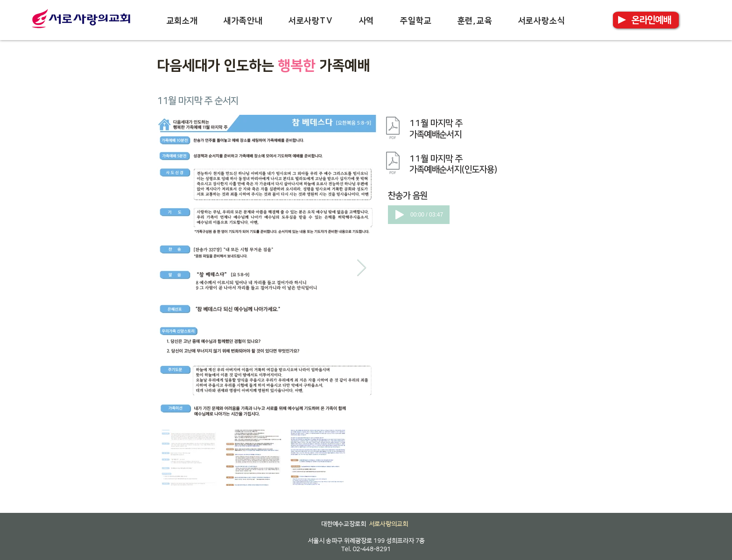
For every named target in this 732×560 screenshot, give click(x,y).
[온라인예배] (651, 20)
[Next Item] (362, 268)
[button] (182, 21)
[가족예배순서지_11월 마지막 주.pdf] (393, 129)
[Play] (400, 215)
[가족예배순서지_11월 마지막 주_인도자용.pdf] (393, 164)
